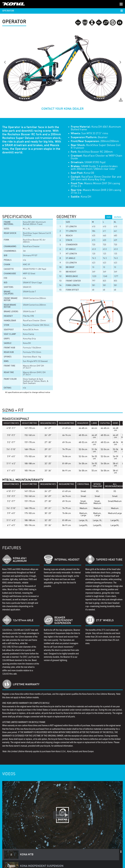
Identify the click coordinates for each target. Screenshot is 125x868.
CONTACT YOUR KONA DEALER (63, 109)
